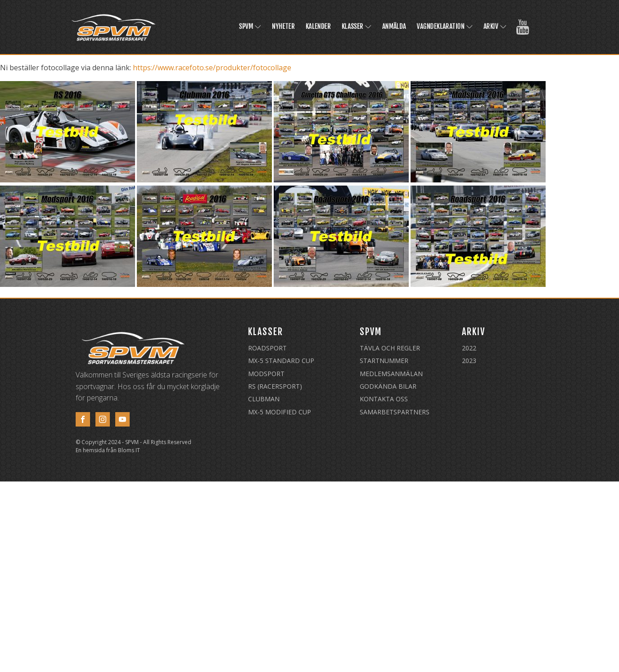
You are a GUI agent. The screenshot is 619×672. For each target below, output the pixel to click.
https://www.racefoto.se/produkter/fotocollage (212, 68)
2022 (469, 348)
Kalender (318, 26)
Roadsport (267, 348)
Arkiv (495, 26)
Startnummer (384, 361)
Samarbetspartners (395, 412)
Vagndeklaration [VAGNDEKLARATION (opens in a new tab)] (445, 26)
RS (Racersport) (275, 386)
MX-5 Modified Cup (280, 412)
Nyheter (283, 26)
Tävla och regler (390, 348)
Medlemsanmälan (391, 374)
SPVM (250, 26)
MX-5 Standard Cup (281, 361)
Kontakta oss (384, 399)
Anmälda (394, 26)
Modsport (266, 374)
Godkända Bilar (388, 386)
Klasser (357, 26)
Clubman (264, 399)
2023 (469, 361)
